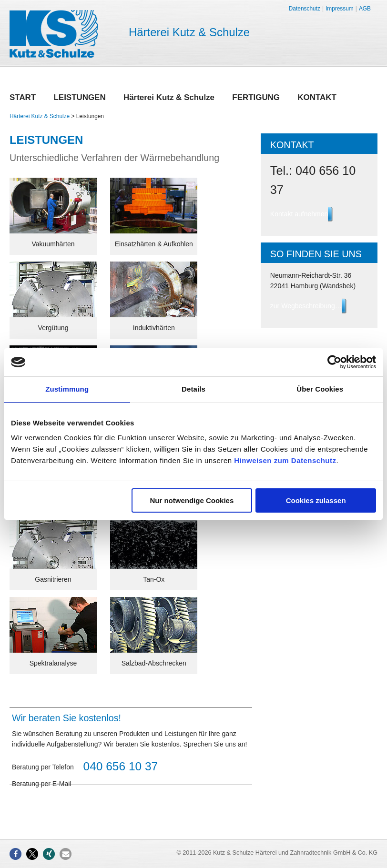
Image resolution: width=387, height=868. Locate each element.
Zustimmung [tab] (67, 389)
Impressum (340, 9)
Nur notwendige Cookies (192, 500)
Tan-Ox (154, 579)
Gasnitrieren (53, 579)
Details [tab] (193, 389)
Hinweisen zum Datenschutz (285, 460)
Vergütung (53, 328)
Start (23, 98)
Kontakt (317, 98)
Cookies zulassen (316, 500)
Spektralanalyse (53, 663)
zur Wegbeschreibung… (306, 306)
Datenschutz (305, 9)
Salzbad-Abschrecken (154, 663)
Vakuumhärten (53, 244)
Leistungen (79, 98)
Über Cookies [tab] (320, 389)
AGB (365, 9)
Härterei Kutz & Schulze (169, 98)
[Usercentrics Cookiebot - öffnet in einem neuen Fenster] (334, 362)
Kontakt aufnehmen (299, 214)
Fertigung (256, 98)
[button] (15, 854)
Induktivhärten (154, 328)
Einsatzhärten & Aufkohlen (154, 244)
